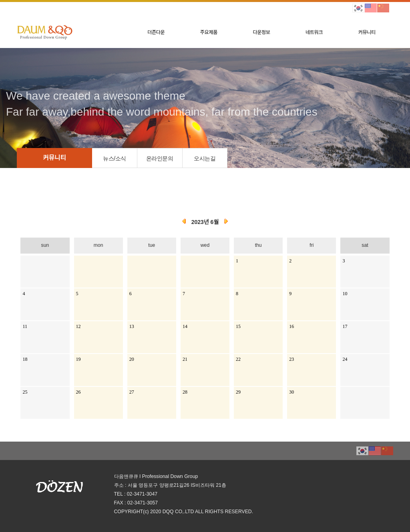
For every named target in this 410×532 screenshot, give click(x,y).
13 (132, 326)
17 (345, 326)
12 (78, 326)
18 (25, 359)
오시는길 (205, 158)
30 (291, 392)
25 (25, 392)
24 (345, 359)
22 (238, 359)
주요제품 (209, 32)
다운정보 (261, 32)
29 (238, 392)
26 (78, 392)
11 (25, 326)
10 (345, 294)
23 (291, 359)
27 (132, 392)
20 (132, 359)
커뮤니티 (367, 32)
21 (185, 359)
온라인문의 (160, 158)
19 (78, 359)
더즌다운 (156, 32)
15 (238, 326)
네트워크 (314, 32)
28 (185, 392)
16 (291, 326)
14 (185, 326)
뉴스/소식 (114, 158)
